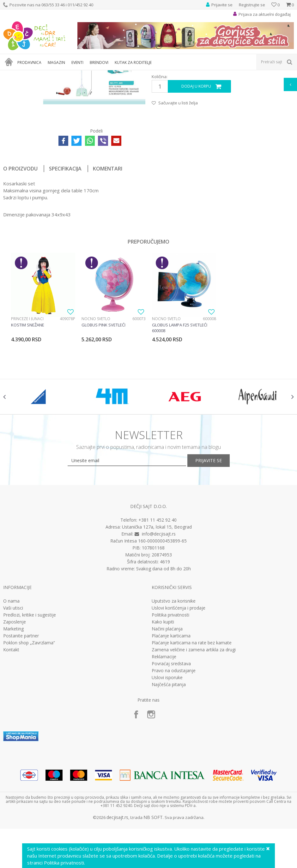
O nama (11, 694)
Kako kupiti (163, 715)
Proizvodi (32, 74)
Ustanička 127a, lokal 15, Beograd (157, 620)
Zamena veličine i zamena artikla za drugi (194, 743)
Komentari (108, 248)
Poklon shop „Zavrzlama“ (29, 736)
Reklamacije (164, 750)
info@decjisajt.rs (159, 627)
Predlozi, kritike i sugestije (30, 708)
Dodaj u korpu (196, 166)
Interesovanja (159, 74)
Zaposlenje (15, 715)
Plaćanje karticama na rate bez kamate (192, 736)
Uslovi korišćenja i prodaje (179, 701)
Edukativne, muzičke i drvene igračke (110, 74)
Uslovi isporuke (167, 771)
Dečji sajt (11, 74)
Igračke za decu (59, 74)
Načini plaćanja (167, 722)
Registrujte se (252, 5)
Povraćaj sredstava (171, 757)
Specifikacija (65, 248)
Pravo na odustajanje (174, 764)
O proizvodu (20, 248)
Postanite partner (21, 729)
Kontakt (11, 743)
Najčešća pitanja (169, 778)
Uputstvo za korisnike (174, 694)
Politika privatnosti (170, 708)
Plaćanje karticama (171, 729)
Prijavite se (218, 553)
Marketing (13, 722)
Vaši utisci (13, 701)
